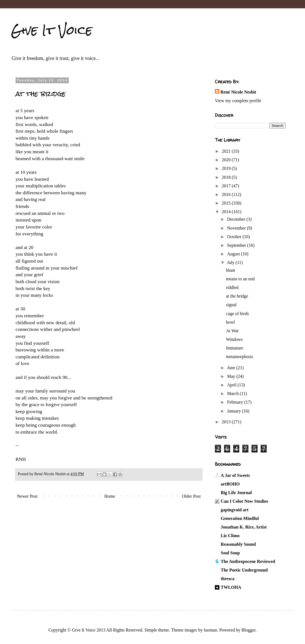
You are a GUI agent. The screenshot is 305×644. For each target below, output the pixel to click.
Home (110, 496)
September (237, 245)
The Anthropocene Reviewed (248, 561)
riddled (232, 287)
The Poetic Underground (244, 570)
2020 (227, 160)
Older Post (191, 496)
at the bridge (237, 296)
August (234, 254)
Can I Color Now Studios (244, 501)
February (236, 402)
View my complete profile (238, 101)
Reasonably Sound (238, 544)
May (232, 376)
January (235, 411)
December (237, 219)
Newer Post (27, 496)
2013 (227, 422)
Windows (234, 339)
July (231, 262)
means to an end (240, 279)
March (233, 393)
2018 (227, 177)
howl (230, 322)
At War (232, 331)
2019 (227, 168)
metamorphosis (240, 357)
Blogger (249, 630)
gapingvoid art (235, 510)
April (232, 385)
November (237, 228)
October (235, 237)
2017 (227, 186)
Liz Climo (230, 536)
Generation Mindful (240, 518)
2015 (227, 203)
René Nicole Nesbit (238, 92)
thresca (228, 579)
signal (231, 305)
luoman (210, 630)
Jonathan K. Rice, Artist (244, 527)
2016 (227, 194)
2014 (227, 212)
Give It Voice (52, 30)
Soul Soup (230, 553)
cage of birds (237, 314)
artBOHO (230, 484)
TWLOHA (231, 587)
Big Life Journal (236, 493)
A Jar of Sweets (235, 475)
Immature (235, 348)
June (232, 368)
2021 (227, 151)
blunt (231, 270)
